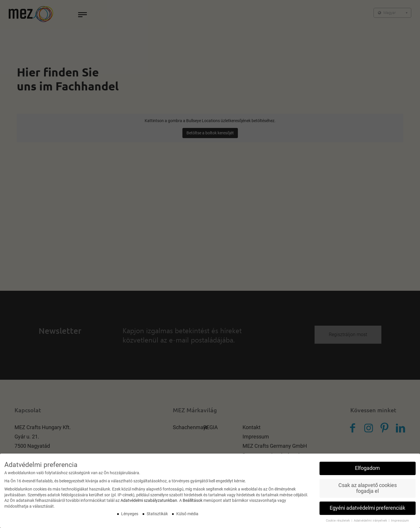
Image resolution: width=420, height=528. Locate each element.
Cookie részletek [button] (338, 521)
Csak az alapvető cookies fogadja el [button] (368, 489)
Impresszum (400, 521)
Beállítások (193, 501)
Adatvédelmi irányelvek (371, 521)
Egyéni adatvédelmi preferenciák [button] (367, 509)
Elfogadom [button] (367, 469)
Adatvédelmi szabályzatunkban (149, 501)
